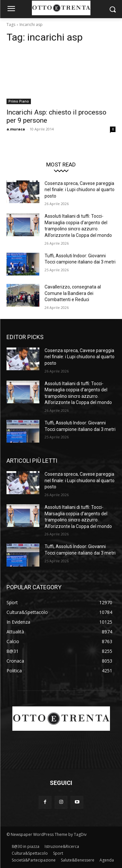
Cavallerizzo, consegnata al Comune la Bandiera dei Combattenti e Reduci (73, 293)
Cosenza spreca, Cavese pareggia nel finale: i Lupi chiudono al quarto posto (80, 190)
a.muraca (16, 129)
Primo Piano (19, 101)
